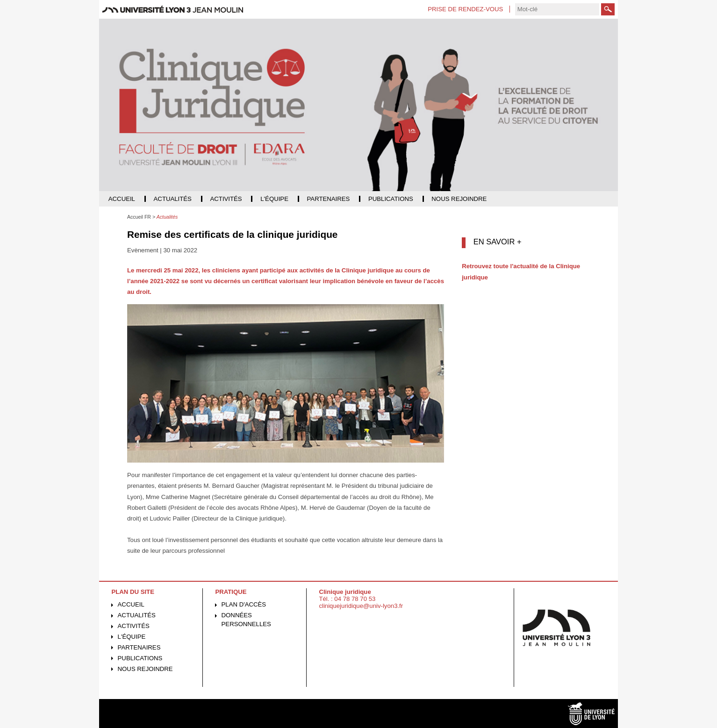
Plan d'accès (244, 604)
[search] (557, 9)
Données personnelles (246, 620)
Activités (134, 626)
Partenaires (139, 647)
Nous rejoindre (145, 669)
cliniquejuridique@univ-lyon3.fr (361, 606)
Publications (140, 658)
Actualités (137, 615)
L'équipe (132, 637)
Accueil (131, 604)
